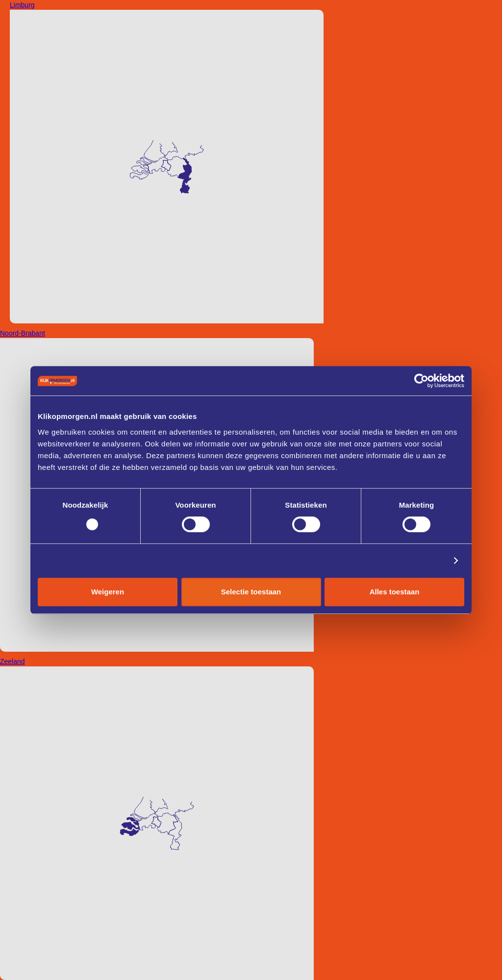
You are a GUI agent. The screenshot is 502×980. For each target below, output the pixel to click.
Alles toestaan (395, 592)
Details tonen (421, 560)
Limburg (22, 5)
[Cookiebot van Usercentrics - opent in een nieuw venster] (421, 381)
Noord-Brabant (23, 333)
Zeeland (13, 661)
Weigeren (108, 592)
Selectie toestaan (251, 592)
